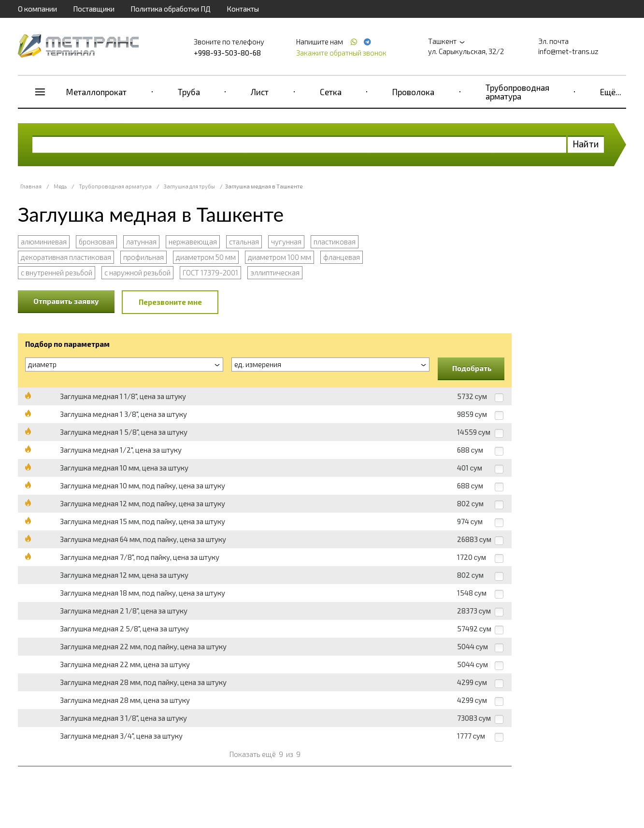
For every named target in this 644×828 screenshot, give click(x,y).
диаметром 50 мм (206, 257)
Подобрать (472, 368)
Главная (31, 186)
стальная (244, 242)
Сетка (331, 92)
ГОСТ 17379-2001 (210, 272)
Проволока (413, 92)
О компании (37, 9)
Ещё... (611, 92)
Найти (586, 144)
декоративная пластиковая (66, 257)
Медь (60, 186)
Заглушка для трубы (189, 186)
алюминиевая (44, 242)
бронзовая (96, 242)
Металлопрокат (96, 92)
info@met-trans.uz (568, 51)
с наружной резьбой (137, 272)
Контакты (243, 9)
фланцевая (342, 257)
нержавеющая (193, 242)
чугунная (286, 242)
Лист (260, 92)
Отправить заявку (66, 301)
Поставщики (94, 9)
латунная (141, 242)
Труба (189, 92)
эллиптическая (275, 272)
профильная (143, 257)
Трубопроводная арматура (517, 92)
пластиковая (335, 242)
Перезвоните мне (170, 302)
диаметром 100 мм (279, 257)
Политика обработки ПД (171, 9)
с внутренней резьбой (57, 272)
